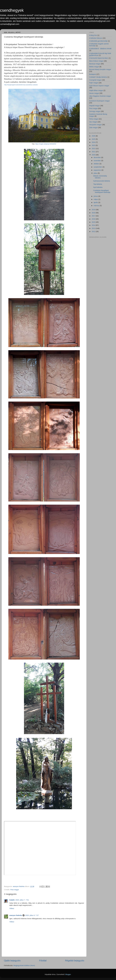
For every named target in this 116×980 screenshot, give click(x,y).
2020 (94, 155)
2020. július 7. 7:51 (22, 900)
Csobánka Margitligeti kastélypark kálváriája (102, 191)
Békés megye (94, 67)
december (97, 157)
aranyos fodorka (16, 915)
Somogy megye (95, 111)
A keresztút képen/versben (99, 58)
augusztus (98, 170)
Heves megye (94, 93)
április (96, 202)
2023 (94, 145)
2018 (94, 213)
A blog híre (93, 35)
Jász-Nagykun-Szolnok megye (100, 96)
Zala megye (93, 128)
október (97, 164)
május (96, 199)
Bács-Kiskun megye (96, 61)
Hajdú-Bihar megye (96, 90)
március (97, 206)
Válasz (12, 908)
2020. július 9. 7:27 (32, 915)
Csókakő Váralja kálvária (98, 77)
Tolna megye (94, 119)
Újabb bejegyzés (12, 961)
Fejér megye (94, 83)
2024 (94, 142)
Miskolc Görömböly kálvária (100, 177)
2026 (94, 136)
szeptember (98, 167)
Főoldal (43, 961)
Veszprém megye (95, 125)
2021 (94, 152)
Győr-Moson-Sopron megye (99, 86)
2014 (94, 225)
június (96, 196)
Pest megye (15, 890)
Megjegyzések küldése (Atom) (24, 965)
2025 (94, 139)
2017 (94, 216)
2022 (94, 149)
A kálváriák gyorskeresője (98, 41)
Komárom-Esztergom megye (99, 101)
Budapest (93, 74)
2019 (94, 210)
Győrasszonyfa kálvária (102, 181)
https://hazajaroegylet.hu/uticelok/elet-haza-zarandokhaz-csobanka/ (21, 85)
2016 (94, 219)
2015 (94, 222)
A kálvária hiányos (96, 38)
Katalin (12, 900)
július (96, 173)
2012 (94, 231)
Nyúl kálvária (98, 187)
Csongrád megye (95, 80)
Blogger (68, 974)
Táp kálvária (98, 184)
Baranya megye (95, 64)
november (97, 161)
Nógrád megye (94, 106)
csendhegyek (12, 10)
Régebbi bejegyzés (75, 961)
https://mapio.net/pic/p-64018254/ (46, 144)
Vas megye (93, 122)
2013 (94, 228)
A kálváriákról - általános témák (100, 49)
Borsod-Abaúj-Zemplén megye (100, 69)
